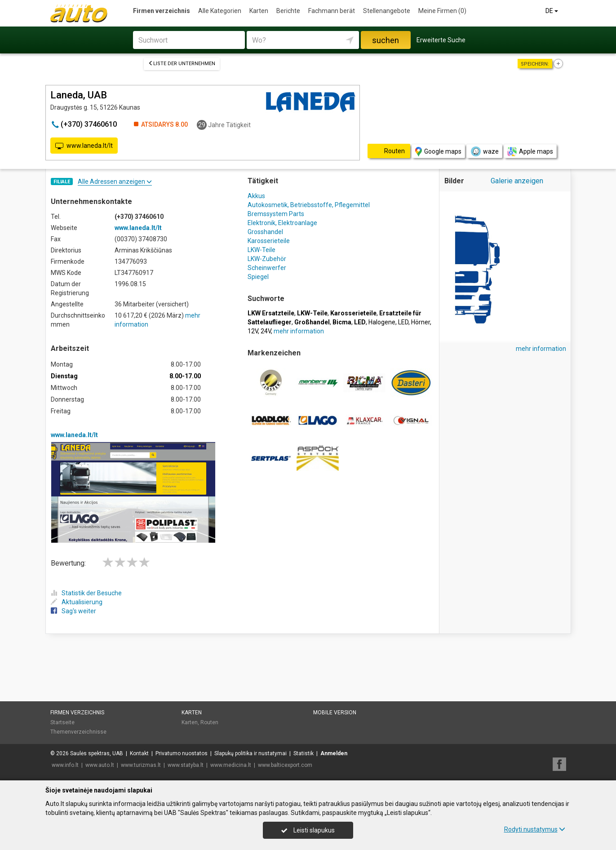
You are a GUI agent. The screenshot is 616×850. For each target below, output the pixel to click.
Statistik (304, 753)
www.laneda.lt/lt (84, 146)
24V (266, 331)
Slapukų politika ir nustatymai (250, 753)
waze (484, 151)
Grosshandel (265, 232)
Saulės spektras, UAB (97, 753)
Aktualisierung (77, 602)
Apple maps (530, 152)
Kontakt (139, 753)
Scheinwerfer (267, 268)
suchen (386, 40)
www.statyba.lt (186, 765)
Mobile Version (335, 713)
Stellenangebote (387, 11)
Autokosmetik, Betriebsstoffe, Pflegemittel (309, 205)
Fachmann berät (332, 11)
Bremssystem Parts (276, 214)
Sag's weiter (73, 611)
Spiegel (258, 277)
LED (403, 322)
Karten (259, 11)
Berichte (288, 11)
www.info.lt (65, 765)
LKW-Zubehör (267, 259)
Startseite (62, 722)
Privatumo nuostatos (182, 753)
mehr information (299, 331)
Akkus (256, 196)
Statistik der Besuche (86, 593)
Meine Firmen (442, 11)
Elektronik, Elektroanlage (282, 223)
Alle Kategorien (220, 11)
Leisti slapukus (308, 830)
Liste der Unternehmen (182, 64)
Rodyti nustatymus (535, 829)
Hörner (421, 322)
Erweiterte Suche (441, 40)
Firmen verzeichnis (162, 11)
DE (552, 11)
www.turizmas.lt (141, 765)
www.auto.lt (100, 765)
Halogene (382, 322)
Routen (209, 722)
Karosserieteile (269, 241)
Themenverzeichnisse (78, 732)
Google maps (438, 152)
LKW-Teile (261, 250)
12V (253, 331)
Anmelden (334, 753)
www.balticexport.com (285, 765)
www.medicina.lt (231, 765)
